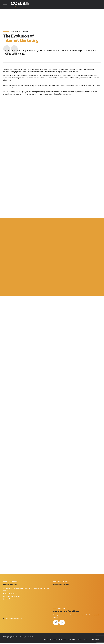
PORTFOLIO (72, 640)
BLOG (80, 640)
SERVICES (62, 640)
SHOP (86, 640)
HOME (46, 640)
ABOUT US (54, 640)
